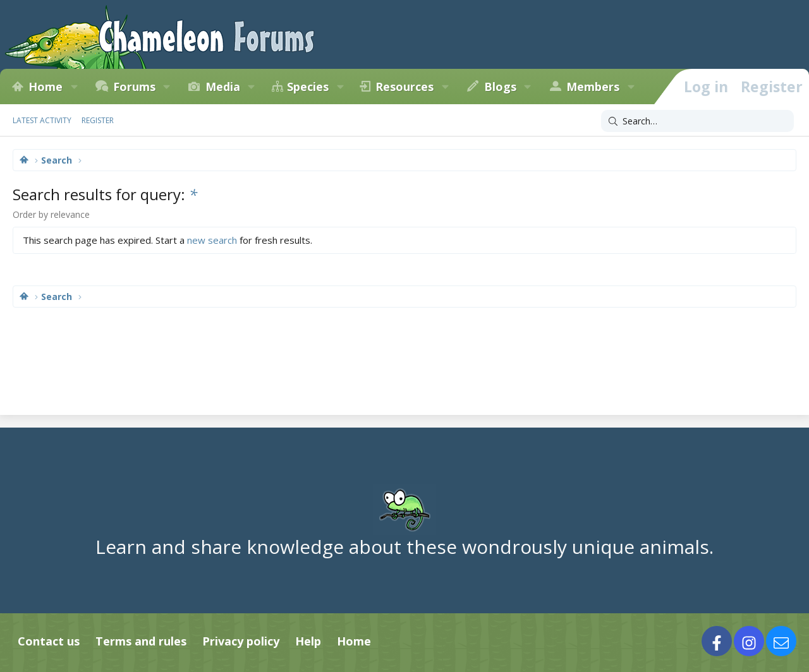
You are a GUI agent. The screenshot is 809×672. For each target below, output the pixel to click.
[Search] (697, 121)
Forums (134, 87)
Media (223, 87)
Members (593, 87)
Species (308, 87)
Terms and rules (141, 641)
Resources (404, 87)
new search (212, 240)
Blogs (500, 87)
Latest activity (42, 120)
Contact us (49, 641)
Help (308, 641)
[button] (74, 87)
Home (46, 87)
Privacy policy (241, 641)
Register (98, 120)
